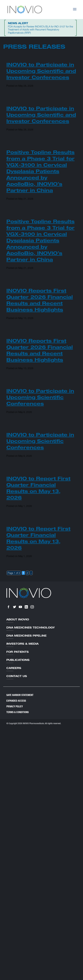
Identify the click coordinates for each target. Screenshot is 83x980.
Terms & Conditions (18, 712)
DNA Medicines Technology (31, 628)
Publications (18, 660)
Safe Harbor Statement (20, 695)
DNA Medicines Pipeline (26, 636)
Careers (14, 668)
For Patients (18, 652)
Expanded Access (16, 701)
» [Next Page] (31, 573)
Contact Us (17, 676)
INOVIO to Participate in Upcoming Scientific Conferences (40, 397)
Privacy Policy (15, 706)
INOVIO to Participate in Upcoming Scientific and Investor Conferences (41, 71)
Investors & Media (22, 644)
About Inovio (18, 619)
